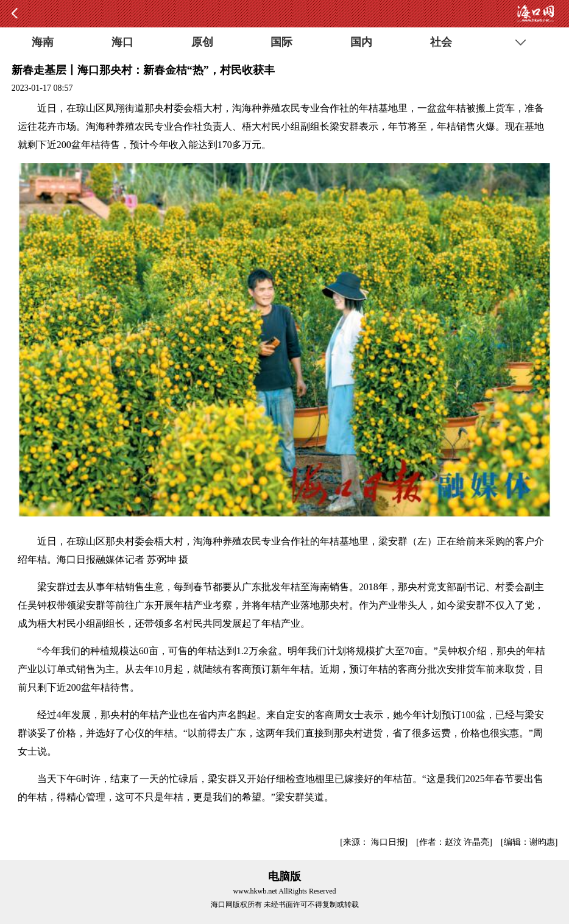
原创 (202, 42)
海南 (43, 42)
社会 (441, 42)
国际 (281, 42)
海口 (122, 42)
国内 (361, 42)
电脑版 (284, 876)
